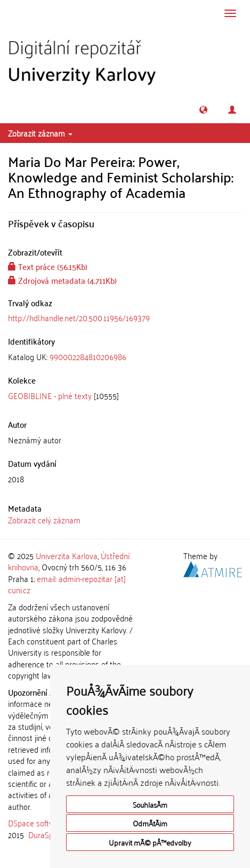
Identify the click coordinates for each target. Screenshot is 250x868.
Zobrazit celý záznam (44, 520)
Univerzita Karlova (67, 555)
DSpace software (37, 823)
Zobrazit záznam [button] (40, 133)
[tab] (125, 357)
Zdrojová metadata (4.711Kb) (62, 280)
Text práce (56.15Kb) (48, 266)
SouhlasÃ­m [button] (150, 804)
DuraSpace (47, 834)
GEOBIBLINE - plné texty (50, 395)
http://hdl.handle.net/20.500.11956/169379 (79, 317)
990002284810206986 (88, 356)
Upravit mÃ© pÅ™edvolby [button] (150, 842)
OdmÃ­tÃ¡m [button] (150, 823)
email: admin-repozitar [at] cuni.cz (67, 584)
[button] (203, 110)
